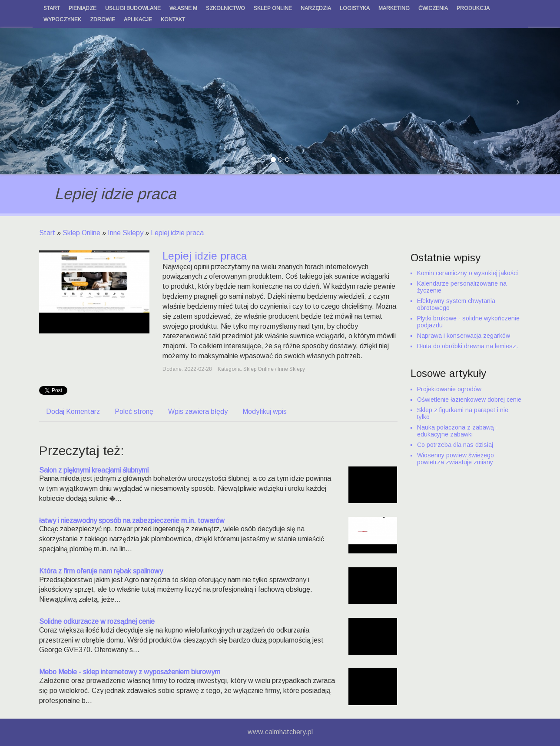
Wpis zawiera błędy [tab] (198, 411)
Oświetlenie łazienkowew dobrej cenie (469, 400)
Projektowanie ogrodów (449, 389)
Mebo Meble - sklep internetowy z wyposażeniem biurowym (130, 672)
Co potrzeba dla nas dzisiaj (455, 445)
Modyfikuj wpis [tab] (265, 411)
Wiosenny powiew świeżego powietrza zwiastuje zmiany (456, 459)
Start (47, 233)
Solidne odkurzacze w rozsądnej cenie (97, 621)
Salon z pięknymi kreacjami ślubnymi (94, 470)
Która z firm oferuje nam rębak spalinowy (101, 571)
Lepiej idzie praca (177, 233)
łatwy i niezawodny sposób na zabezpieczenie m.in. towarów (132, 521)
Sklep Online (81, 233)
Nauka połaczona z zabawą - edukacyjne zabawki (457, 431)
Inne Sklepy (126, 233)
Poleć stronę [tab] (134, 411)
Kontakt (173, 20)
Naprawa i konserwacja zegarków (464, 336)
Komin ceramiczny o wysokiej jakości (467, 273)
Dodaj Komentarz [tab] (73, 411)
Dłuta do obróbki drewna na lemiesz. (467, 346)
